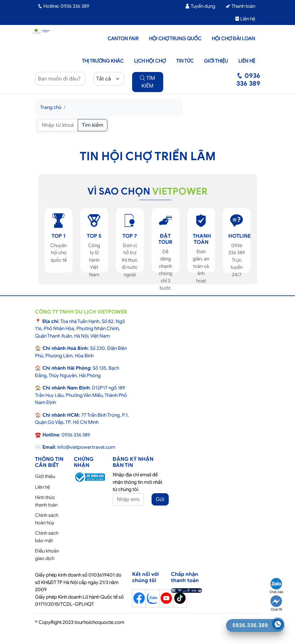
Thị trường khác (103, 61)
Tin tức (185, 61)
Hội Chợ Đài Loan (233, 39)
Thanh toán (240, 6)
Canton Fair (123, 39)
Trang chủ (51, 107)
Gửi (160, 499)
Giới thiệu (216, 61)
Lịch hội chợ (150, 61)
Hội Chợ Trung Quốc (175, 39)
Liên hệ (245, 19)
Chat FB (276, 603)
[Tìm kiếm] (58, 125)
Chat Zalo (276, 586)
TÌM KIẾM (147, 82)
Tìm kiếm (93, 125)
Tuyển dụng (200, 6)
